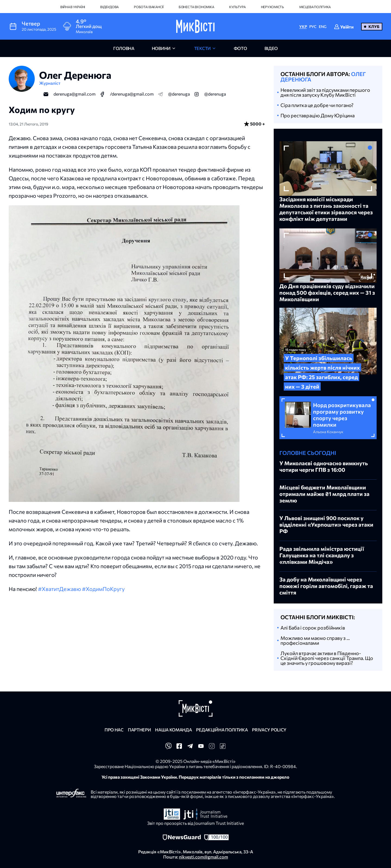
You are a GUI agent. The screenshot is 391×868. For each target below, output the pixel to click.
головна (124, 48)
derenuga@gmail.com (75, 94)
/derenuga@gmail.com (132, 94)
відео (271, 48)
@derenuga (179, 94)
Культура (237, 7)
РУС (313, 26)
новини (161, 48)
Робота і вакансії (149, 7)
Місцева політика (315, 7)
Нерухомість (272, 7)
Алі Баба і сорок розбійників (313, 628)
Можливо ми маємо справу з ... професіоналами (315, 640)
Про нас (114, 730)
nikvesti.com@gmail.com (204, 857)
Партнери (139, 730)
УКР (303, 26)
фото (240, 48)
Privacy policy (269, 730)
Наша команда (173, 730)
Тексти (202, 48)
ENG (323, 26)
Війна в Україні (73, 7)
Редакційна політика (222, 730)
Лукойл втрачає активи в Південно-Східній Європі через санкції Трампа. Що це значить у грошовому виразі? (327, 658)
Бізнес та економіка (196, 7)
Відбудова (109, 7)
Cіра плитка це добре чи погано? (317, 105)
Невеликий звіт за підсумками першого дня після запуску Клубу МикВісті (325, 92)
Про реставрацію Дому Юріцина (318, 115)
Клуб (374, 26)
